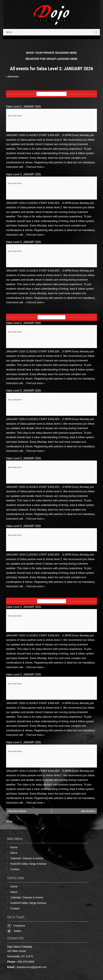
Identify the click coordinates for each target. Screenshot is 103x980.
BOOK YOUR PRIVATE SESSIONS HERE (51, 53)
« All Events (12, 76)
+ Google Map (14, 126)
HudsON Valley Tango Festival (28, 864)
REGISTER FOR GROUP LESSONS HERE (52, 59)
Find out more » (36, 167)
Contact (15, 869)
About (14, 853)
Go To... (9, 32)
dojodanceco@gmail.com (32, 967)
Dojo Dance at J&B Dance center (22, 121)
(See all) (26, 116)
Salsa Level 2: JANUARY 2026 (23, 107)
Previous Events (17, 811)
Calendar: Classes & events (27, 858)
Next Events (88, 811)
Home (14, 847)
